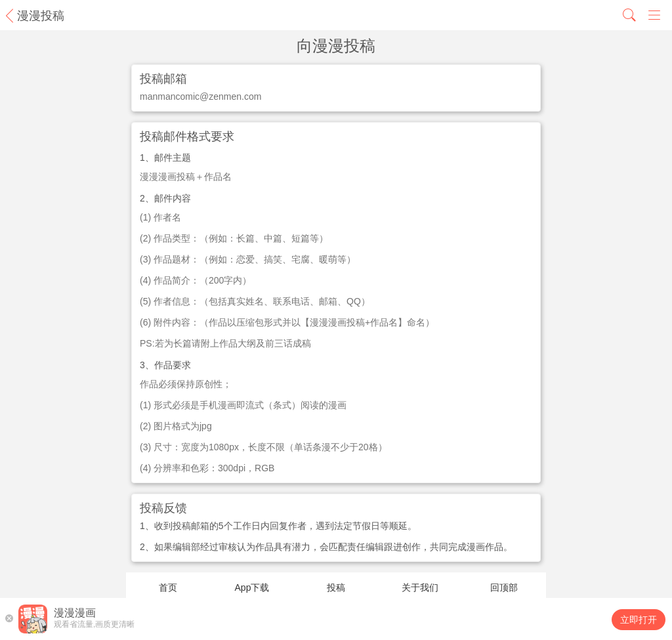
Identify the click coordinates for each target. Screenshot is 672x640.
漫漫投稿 (41, 16)
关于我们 (420, 587)
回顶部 (504, 587)
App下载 (252, 587)
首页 (168, 587)
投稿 (336, 587)
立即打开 (639, 620)
